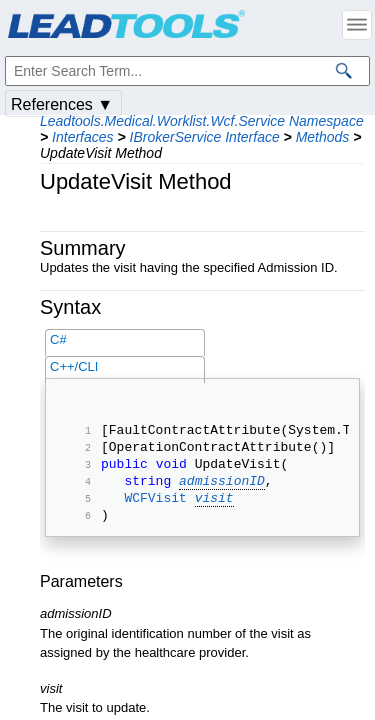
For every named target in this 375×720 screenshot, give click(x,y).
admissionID (222, 492)
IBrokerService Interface (205, 137)
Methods (323, 137)
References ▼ (62, 104)
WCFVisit (155, 512)
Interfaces (82, 137)
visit (214, 512)
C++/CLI (74, 366)
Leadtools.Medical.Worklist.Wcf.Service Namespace (202, 121)
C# (58, 339)
